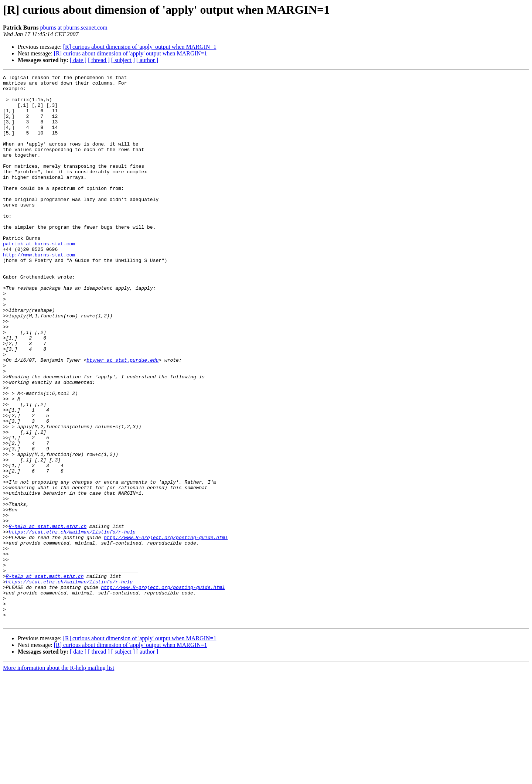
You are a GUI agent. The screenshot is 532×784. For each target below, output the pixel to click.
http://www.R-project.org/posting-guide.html (166, 630)
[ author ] (147, 60)
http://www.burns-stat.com (39, 291)
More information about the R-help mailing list (59, 778)
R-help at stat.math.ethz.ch (48, 617)
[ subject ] (123, 60)
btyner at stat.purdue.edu (122, 417)
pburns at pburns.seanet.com (74, 28)
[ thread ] (99, 60)
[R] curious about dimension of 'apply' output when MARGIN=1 (140, 47)
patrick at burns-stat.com (39, 278)
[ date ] (78, 60)
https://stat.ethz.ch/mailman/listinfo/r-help (72, 624)
